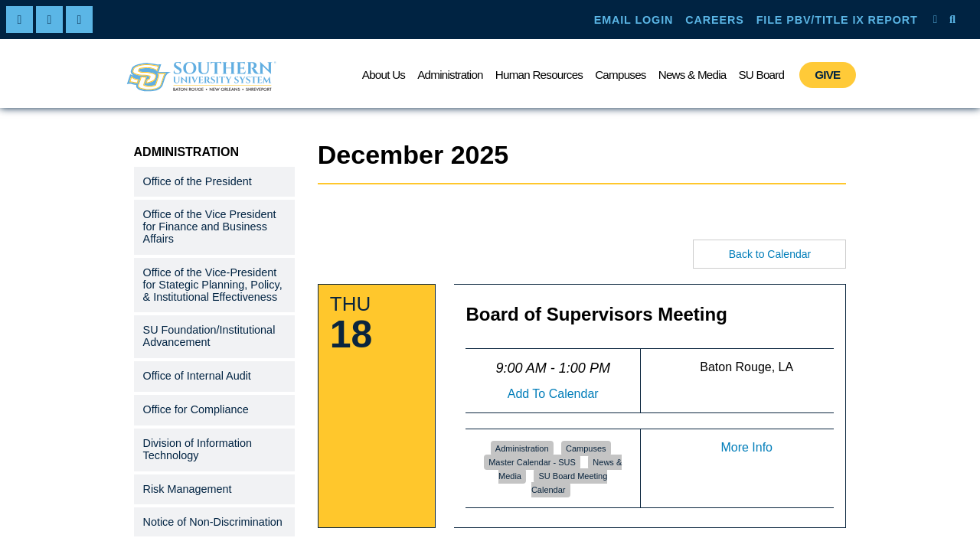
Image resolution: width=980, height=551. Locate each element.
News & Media (693, 75)
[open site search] (952, 19)
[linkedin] (79, 20)
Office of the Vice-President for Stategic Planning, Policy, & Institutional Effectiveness (213, 285)
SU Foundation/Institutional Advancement (209, 336)
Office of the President (198, 181)
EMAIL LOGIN (634, 20)
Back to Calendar (770, 254)
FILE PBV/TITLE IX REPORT (837, 20)
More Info (746, 447)
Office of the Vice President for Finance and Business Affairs (210, 227)
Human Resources (539, 75)
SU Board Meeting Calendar (569, 483)
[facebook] (20, 20)
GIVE (827, 75)
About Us (384, 75)
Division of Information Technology (198, 449)
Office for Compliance (196, 409)
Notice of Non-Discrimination (213, 522)
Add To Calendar (553, 394)
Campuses (621, 75)
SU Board (761, 75)
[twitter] (49, 20)
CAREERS (714, 20)
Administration (450, 75)
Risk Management (188, 489)
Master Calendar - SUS (532, 462)
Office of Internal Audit (197, 376)
